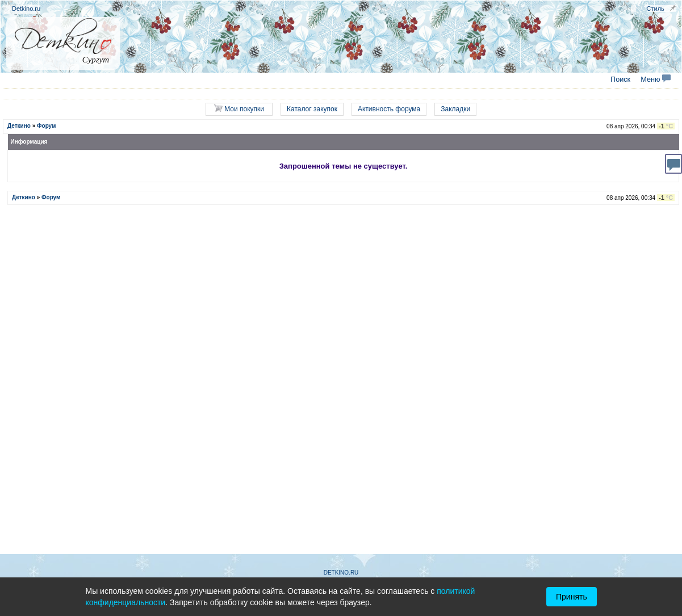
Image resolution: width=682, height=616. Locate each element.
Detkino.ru (26, 9)
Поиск (620, 79)
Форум (46, 126)
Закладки (455, 109)
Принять (572, 597)
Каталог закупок (312, 109)
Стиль (656, 9)
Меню (656, 79)
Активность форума (389, 109)
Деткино (19, 126)
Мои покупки (239, 109)
